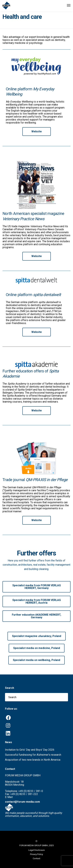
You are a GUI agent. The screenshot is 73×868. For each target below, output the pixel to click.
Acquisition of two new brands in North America (33, 760)
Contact (36, 858)
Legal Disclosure (36, 850)
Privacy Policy (36, 854)
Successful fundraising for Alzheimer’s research (33, 755)
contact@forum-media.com (22, 802)
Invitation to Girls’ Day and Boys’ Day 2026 (30, 750)
